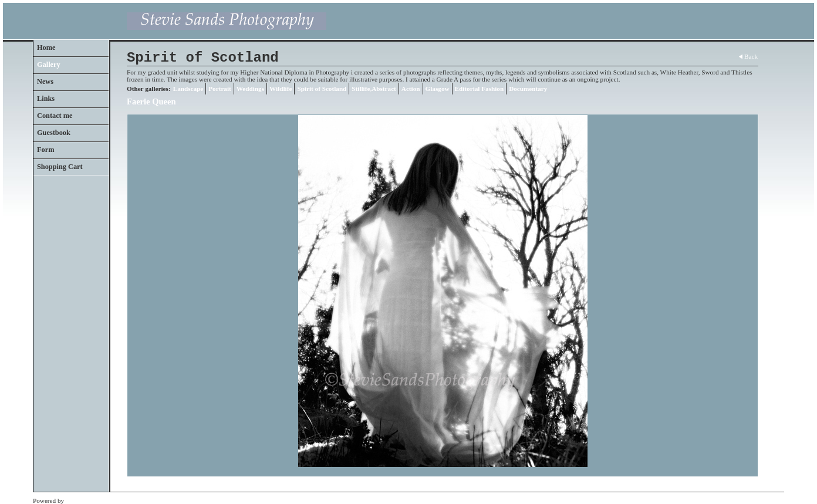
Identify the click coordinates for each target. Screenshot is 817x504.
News (45, 82)
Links (46, 99)
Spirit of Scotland (322, 89)
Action (411, 89)
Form (45, 150)
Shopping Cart (60, 167)
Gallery (49, 65)
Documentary (528, 89)
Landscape (188, 89)
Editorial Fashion (480, 89)
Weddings (250, 89)
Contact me (55, 116)
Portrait (220, 89)
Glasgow (438, 89)
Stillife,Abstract (374, 89)
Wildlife (281, 89)
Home (46, 48)
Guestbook (54, 133)
